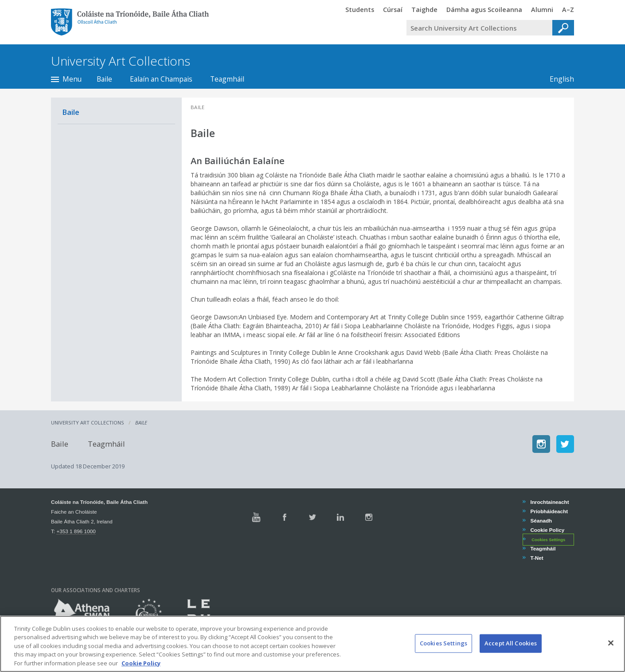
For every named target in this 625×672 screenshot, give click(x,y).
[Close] (611, 656)
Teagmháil (227, 79)
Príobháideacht (549, 511)
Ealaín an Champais (161, 79)
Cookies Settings (548, 540)
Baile (104, 79)
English (562, 79)
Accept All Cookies (511, 656)
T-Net (536, 558)
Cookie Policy (547, 530)
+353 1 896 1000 (76, 531)
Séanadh (541, 521)
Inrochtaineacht (549, 502)
